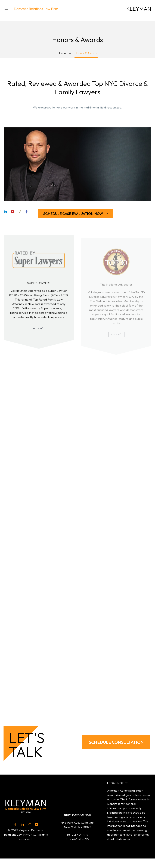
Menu (6, 9)
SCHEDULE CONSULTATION (116, 742)
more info (39, 331)
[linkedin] (22, 824)
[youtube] (36, 824)
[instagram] (29, 824)
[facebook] (15, 824)
